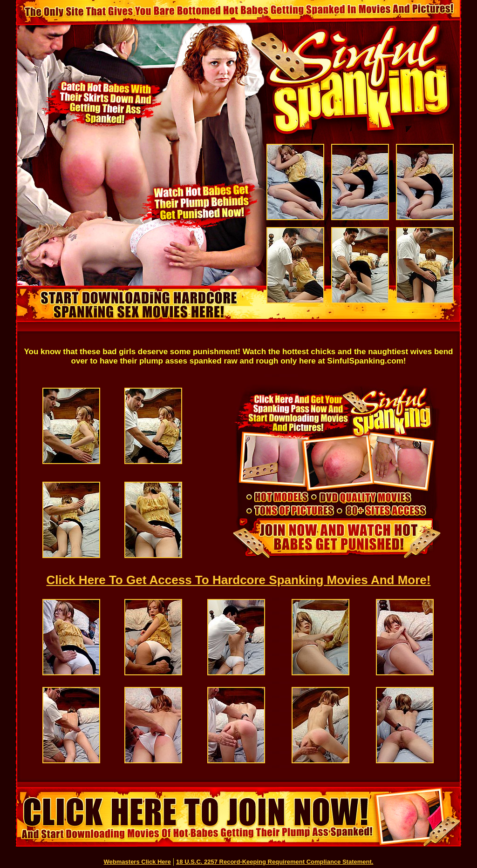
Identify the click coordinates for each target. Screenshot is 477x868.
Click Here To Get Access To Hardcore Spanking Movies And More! (239, 580)
